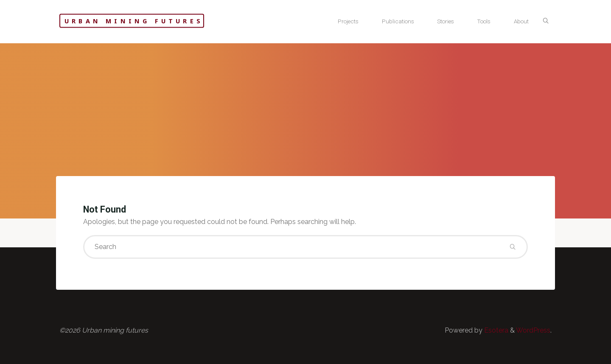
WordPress (533, 330)
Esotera (495, 330)
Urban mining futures (134, 21)
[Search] (546, 21)
